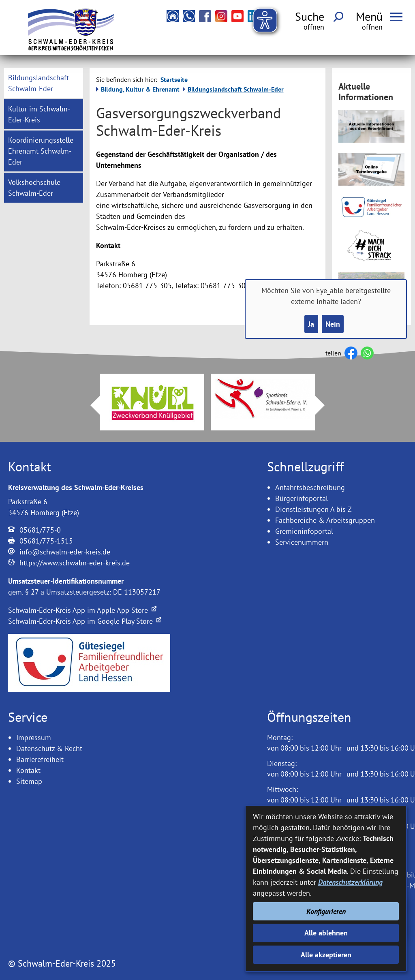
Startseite (174, 79)
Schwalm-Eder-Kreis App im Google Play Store (85, 621)
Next (325, 405)
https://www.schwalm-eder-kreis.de (75, 563)
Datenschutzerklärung (350, 882)
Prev (90, 405)
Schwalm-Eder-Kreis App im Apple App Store (82, 610)
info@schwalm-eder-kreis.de (65, 552)
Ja (311, 324)
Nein (333, 324)
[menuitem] (43, 83)
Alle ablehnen (326, 933)
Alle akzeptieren (326, 955)
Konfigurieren (326, 911)
